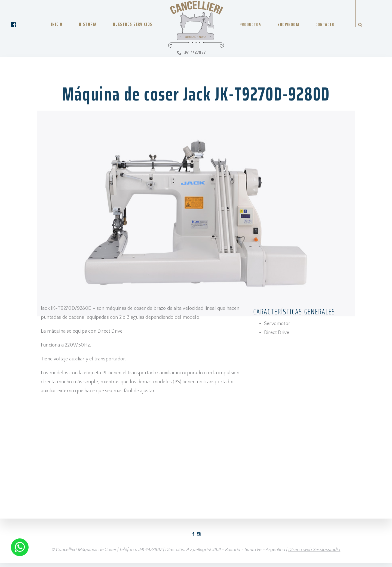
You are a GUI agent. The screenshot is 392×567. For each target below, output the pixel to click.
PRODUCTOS (250, 24)
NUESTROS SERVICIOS (133, 24)
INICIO (57, 24)
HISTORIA (88, 24)
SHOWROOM (288, 24)
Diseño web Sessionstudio (314, 550)
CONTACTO (325, 24)
